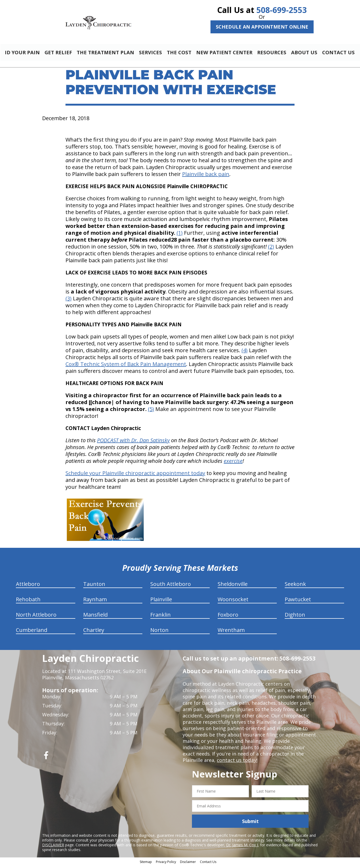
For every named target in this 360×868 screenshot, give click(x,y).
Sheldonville (233, 586)
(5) (151, 411)
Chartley (94, 632)
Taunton (94, 586)
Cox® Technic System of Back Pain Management (126, 366)
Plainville (161, 602)
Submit (250, 824)
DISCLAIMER (53, 847)
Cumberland (32, 632)
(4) (245, 353)
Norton (159, 632)
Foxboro (228, 617)
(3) (69, 301)
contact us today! (237, 762)
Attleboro (28, 586)
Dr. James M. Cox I (242, 847)
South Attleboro (171, 586)
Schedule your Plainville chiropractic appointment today (135, 475)
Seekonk (295, 586)
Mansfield (95, 617)
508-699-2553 (282, 10)
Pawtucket (298, 602)
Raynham (95, 602)
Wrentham (231, 632)
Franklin (161, 617)
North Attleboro (36, 617)
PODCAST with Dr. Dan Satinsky (133, 443)
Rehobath (28, 602)
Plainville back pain (206, 176)
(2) (271, 249)
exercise (233, 463)
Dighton (295, 617)
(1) (180, 235)
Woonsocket (233, 602)
